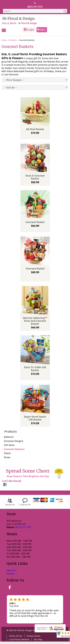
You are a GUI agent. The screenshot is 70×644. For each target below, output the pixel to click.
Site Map (37, 642)
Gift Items (9, 448)
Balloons (9, 440)
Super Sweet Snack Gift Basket (35, 421)
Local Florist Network (18, 642)
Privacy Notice (33, 638)
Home (4, 40)
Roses (7, 460)
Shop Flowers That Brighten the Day (27, 479)
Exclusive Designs (14, 444)
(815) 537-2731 (35, 7)
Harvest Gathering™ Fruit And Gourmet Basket (35, 323)
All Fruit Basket (35, 132)
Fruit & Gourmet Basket (35, 180)
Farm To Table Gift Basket (35, 371)
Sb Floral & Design (18, 19)
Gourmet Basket (35, 225)
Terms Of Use (15, 638)
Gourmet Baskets (14, 452)
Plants (7, 456)
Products (13, 40)
